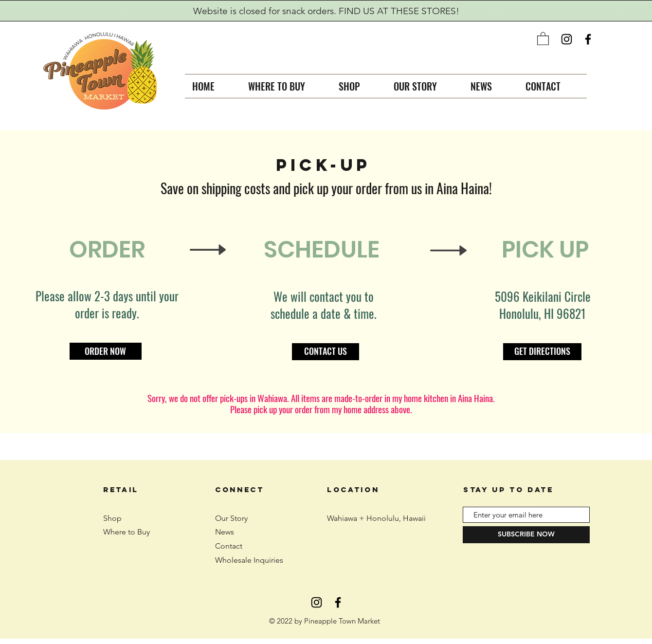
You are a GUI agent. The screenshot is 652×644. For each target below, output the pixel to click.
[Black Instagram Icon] (567, 39)
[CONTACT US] (326, 352)
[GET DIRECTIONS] (542, 352)
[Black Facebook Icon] (588, 39)
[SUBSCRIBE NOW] (526, 535)
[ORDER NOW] (106, 351)
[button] (543, 38)
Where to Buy (127, 532)
